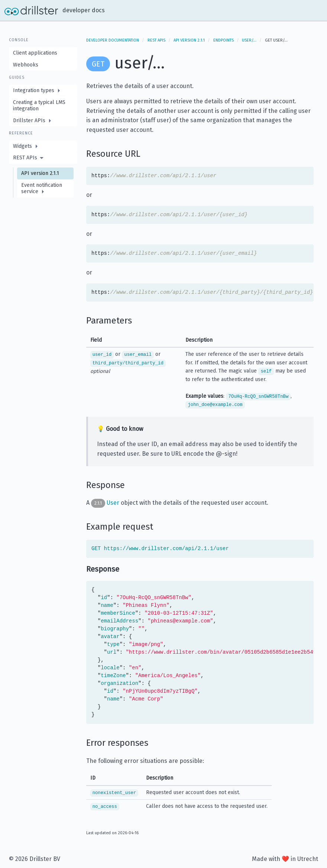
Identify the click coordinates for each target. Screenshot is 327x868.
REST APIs (156, 40)
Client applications (35, 53)
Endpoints (224, 40)
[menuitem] (43, 91)
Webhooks (26, 65)
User (113, 502)
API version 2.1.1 (189, 40)
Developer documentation (113, 40)
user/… (249, 40)
